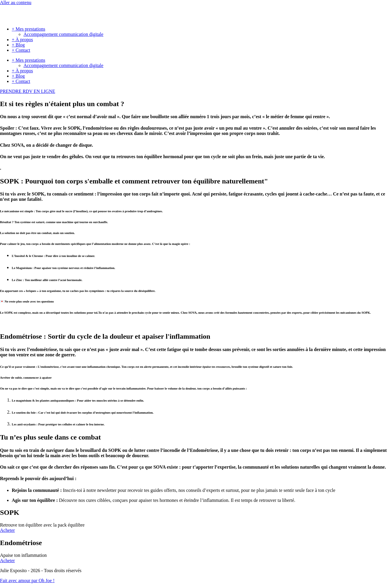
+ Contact (21, 50)
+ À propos (22, 40)
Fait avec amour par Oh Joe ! (27, 581)
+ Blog (18, 45)
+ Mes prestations (28, 29)
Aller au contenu (16, 2)
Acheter (7, 530)
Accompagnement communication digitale (63, 34)
